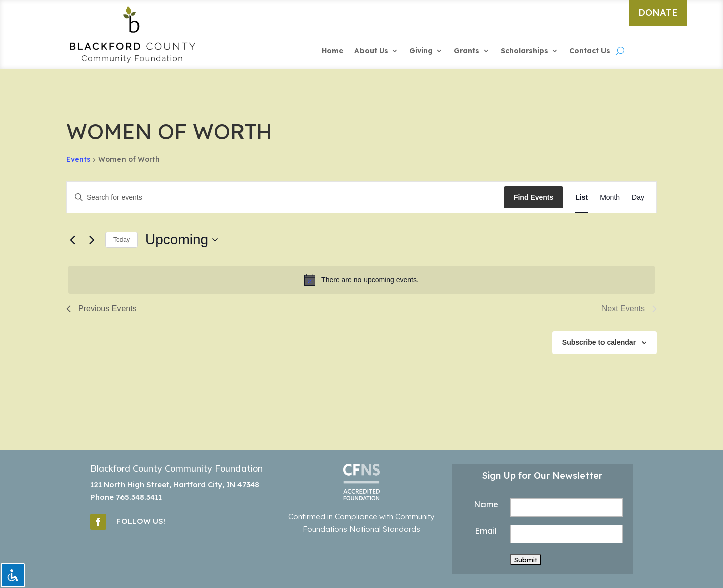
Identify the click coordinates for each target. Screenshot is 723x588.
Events (78, 159)
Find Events (533, 197)
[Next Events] (92, 240)
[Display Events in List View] (582, 198)
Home (333, 51)
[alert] (361, 280)
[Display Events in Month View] (610, 198)
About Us (371, 51)
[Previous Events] (72, 240)
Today (122, 240)
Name (486, 504)
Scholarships (524, 51)
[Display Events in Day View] (638, 198)
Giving (421, 51)
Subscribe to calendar (599, 342)
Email (486, 531)
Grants (467, 51)
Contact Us (590, 51)
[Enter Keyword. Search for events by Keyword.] (285, 198)
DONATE (658, 12)
